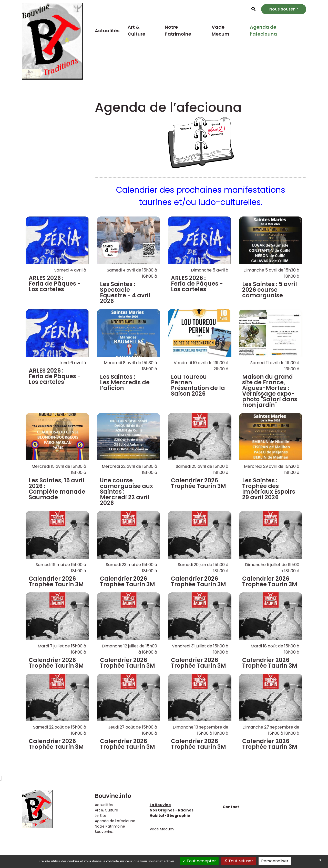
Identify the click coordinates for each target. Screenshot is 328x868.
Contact (231, 807)
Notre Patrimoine (178, 30)
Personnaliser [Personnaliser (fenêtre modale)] (275, 861)
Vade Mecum (221, 30)
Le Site (101, 816)
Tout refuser (239, 861)
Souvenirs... (105, 832)
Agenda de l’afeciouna (263, 30)
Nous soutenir (284, 9)
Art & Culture (136, 30)
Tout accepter (199, 861)
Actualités (107, 31)
